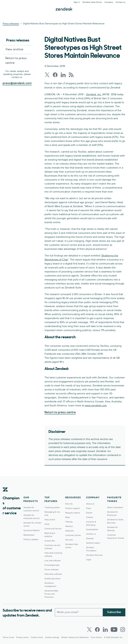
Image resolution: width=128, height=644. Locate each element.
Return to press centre (16, 61)
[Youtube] (114, 630)
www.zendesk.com (96, 406)
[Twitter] (89, 630)
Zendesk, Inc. (94, 94)
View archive (14, 50)
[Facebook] (97, 630)
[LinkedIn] (105, 630)
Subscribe (114, 612)
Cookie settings (52, 637)
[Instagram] (123, 630)
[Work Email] (79, 612)
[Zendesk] (5, 495)
